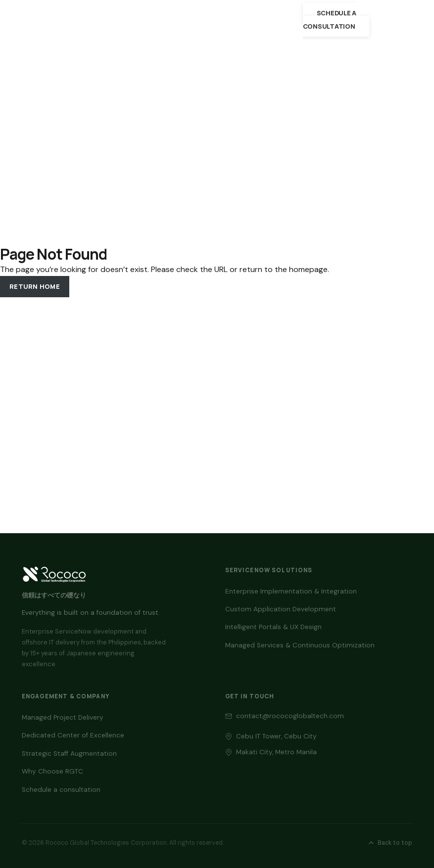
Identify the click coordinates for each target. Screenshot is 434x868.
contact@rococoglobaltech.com (290, 716)
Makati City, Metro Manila (276, 752)
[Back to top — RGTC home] (54, 574)
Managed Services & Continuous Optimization (300, 645)
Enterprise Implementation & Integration (291, 591)
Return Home (35, 286)
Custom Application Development (281, 609)
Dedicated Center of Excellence (73, 735)
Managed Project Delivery (63, 717)
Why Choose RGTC (52, 771)
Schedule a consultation (330, 19)
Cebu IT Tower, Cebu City (276, 736)
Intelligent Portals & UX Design (273, 627)
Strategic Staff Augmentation (69, 754)
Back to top (390, 843)
